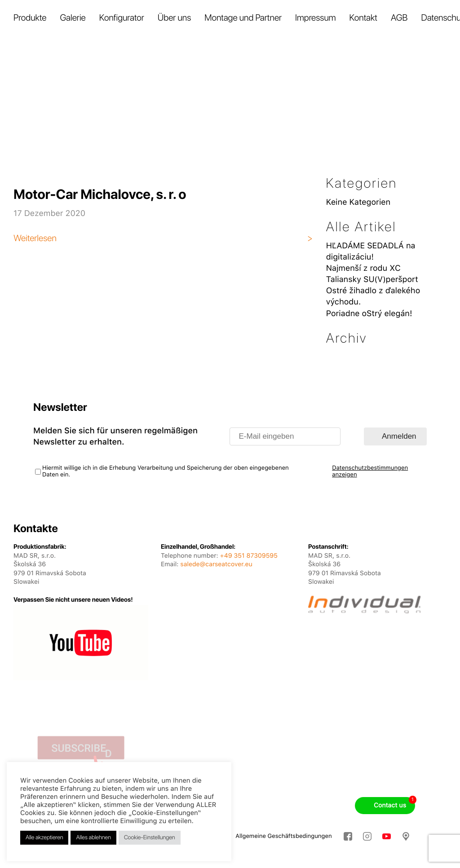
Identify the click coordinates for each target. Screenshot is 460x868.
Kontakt (363, 18)
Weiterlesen (35, 238)
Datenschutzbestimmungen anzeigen (370, 471)
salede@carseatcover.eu (216, 564)
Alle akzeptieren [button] (44, 838)
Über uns (175, 18)
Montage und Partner (243, 18)
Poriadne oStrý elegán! (369, 314)
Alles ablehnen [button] (93, 838)
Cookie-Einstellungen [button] (150, 838)
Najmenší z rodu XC (363, 268)
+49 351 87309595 (249, 556)
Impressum (316, 18)
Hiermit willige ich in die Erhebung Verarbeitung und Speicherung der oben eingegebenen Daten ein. (166, 471)
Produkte (30, 18)
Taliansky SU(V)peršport (372, 280)
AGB (399, 18)
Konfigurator (122, 18)
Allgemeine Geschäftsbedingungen (283, 836)
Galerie (73, 18)
